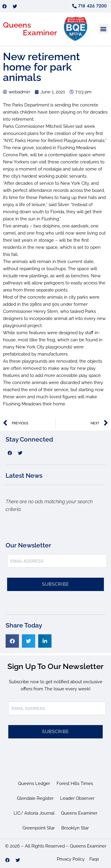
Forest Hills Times (75, 783)
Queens (17, 25)
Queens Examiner (79, 813)
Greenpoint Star (39, 828)
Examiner (40, 33)
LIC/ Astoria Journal (34, 813)
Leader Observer (77, 798)
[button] (103, 29)
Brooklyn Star (75, 828)
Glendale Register (35, 798)
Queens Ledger (34, 783)
